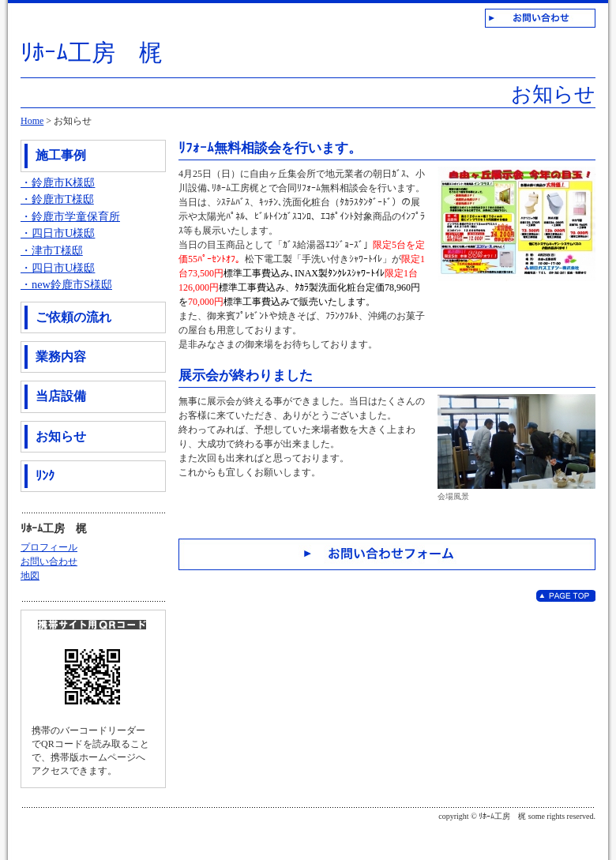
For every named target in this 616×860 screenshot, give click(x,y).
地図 (30, 576)
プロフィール (49, 547)
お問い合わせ (49, 561)
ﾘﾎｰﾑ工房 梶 (92, 53)
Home (32, 121)
